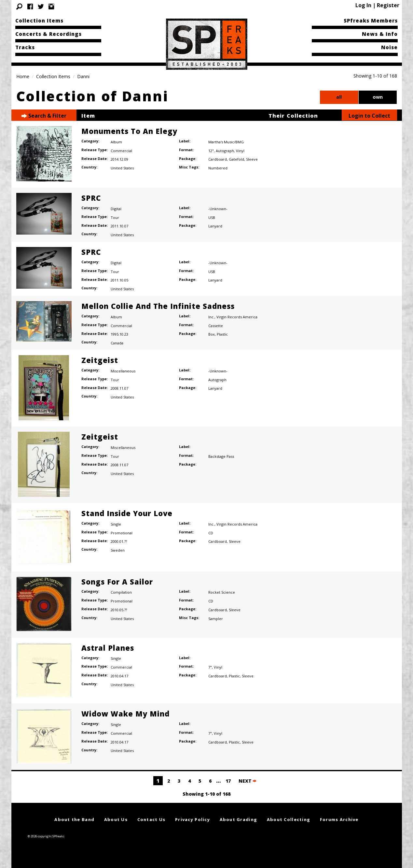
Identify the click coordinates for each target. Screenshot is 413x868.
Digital (116, 209)
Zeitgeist (100, 360)
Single (116, 524)
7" (210, 667)
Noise (389, 47)
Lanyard (215, 226)
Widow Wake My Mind (125, 714)
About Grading (239, 819)
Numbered (218, 168)
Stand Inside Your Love (127, 513)
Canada (117, 343)
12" (211, 151)
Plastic (222, 334)
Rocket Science (222, 592)
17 (228, 781)
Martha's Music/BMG (226, 142)
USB (212, 217)
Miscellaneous (123, 371)
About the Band (74, 819)
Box (212, 334)
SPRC (91, 198)
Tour (115, 217)
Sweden (118, 550)
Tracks (25, 47)
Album (116, 142)
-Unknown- (218, 209)
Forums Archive (339, 819)
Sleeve (252, 159)
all (339, 97)
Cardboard (218, 159)
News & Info (380, 34)
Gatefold (236, 159)
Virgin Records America (237, 317)
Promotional (122, 533)
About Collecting (289, 819)
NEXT (248, 781)
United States (122, 168)
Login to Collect (369, 116)
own (378, 97)
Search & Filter (44, 116)
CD (211, 533)
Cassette (216, 326)
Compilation (121, 592)
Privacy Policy (193, 819)
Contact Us (151, 819)
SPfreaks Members (371, 21)
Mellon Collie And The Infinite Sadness (158, 306)
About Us (116, 819)
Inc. (211, 317)
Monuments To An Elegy (129, 131)
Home (23, 76)
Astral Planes (108, 648)
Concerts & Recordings (48, 34)
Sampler (216, 619)
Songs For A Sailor (117, 582)
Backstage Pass (221, 456)
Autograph (225, 151)
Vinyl (240, 151)
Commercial (121, 151)
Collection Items (39, 21)
